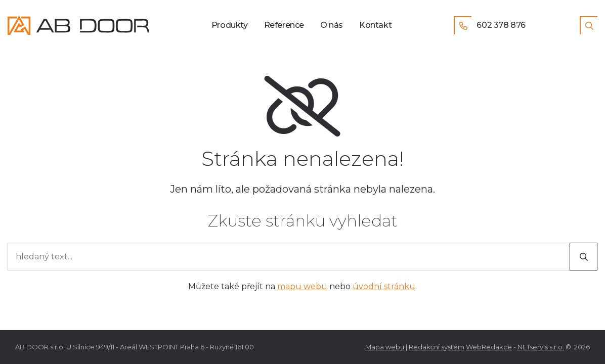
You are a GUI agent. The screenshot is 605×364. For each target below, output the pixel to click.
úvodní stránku (384, 286)
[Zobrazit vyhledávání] (589, 25)
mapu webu (302, 286)
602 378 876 (490, 25)
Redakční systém (437, 347)
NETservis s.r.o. (541, 347)
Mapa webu (385, 347)
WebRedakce (489, 347)
